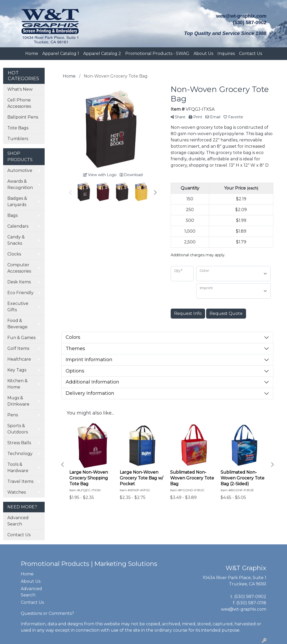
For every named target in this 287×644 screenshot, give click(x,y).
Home (32, 53)
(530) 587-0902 (250, 597)
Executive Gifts (18, 307)
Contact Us (251, 53)
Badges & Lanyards (17, 201)
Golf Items (18, 348)
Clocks (14, 254)
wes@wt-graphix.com (241, 16)
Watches (17, 492)
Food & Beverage (17, 324)
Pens (13, 415)
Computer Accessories (19, 268)
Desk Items (19, 282)
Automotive (20, 170)
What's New (20, 89)
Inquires (226, 53)
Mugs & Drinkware (18, 401)
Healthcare (19, 359)
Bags (12, 215)
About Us (203, 53)
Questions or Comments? (47, 613)
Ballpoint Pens (23, 117)
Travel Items (20, 481)
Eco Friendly (20, 293)
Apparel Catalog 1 (61, 53)
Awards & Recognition (20, 184)
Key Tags (17, 370)
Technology (20, 454)
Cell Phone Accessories (19, 103)
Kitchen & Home (17, 384)
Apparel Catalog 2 (102, 53)
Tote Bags (18, 128)
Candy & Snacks (16, 240)
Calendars (18, 226)
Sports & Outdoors (18, 429)
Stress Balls (19, 443)
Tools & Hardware (18, 467)
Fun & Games (21, 338)
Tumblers (18, 139)
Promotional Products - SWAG (157, 53)
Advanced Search (18, 521)
